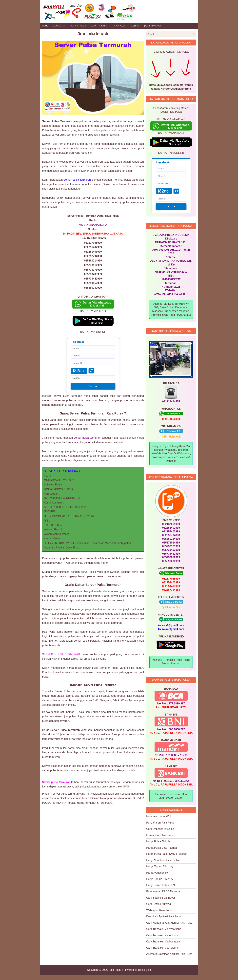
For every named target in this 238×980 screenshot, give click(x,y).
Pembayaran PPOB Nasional (163, 891)
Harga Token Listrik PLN (160, 885)
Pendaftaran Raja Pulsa (160, 823)
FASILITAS (135, 26)
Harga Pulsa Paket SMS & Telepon (167, 854)
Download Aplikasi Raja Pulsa (164, 916)
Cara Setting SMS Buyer (161, 898)
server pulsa (110, 609)
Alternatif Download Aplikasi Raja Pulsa (169, 954)
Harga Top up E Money (160, 866)
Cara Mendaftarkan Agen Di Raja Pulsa (169, 923)
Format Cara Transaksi (160, 835)
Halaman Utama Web (159, 817)
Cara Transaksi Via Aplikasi (162, 935)
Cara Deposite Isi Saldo (160, 829)
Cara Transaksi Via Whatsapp (164, 929)
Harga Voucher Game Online (163, 860)
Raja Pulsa (115, 970)
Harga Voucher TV (157, 873)
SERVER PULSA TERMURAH (61, 654)
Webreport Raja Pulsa (159, 910)
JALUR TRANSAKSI (152, 26)
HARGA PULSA (119, 26)
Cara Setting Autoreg (159, 904)
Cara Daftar (59, 26)
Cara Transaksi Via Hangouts (163, 942)
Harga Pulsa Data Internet (162, 848)
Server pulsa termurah (56, 782)
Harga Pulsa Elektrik (158, 841)
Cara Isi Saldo (79, 26)
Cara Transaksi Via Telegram (163, 948)
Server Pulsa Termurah (93, 33)
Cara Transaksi (99, 26)
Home (45, 26)
